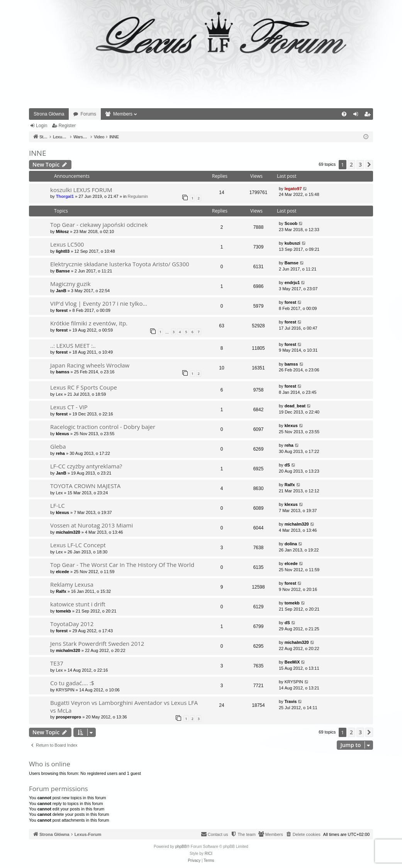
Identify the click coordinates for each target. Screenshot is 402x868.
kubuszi (293, 243)
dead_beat (295, 406)
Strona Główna (49, 114)
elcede (63, 572)
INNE (37, 153)
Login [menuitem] (357, 116)
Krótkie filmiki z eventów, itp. (89, 323)
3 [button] (360, 164)
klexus (63, 434)
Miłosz (63, 231)
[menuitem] (344, 114)
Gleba (58, 446)
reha (60, 453)
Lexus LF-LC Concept (78, 545)
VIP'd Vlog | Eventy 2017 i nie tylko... (99, 303)
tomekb (64, 611)
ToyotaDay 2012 (72, 624)
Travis (291, 701)
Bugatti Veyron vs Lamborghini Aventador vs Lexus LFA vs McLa (124, 706)
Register (67, 126)
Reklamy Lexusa (72, 584)
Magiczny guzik (70, 284)
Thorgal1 (65, 196)
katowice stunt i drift (78, 604)
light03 (63, 251)
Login (42, 126)
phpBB (181, 847)
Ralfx (290, 485)
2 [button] (351, 164)
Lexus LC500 (67, 244)
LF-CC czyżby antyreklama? (86, 466)
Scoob (291, 223)
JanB (61, 291)
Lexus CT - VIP (69, 407)
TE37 (57, 663)
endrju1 (292, 283)
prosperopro (69, 717)
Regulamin (138, 196)
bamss (63, 372)
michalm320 (68, 532)
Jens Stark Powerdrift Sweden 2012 (97, 643)
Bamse (63, 271)
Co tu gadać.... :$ (72, 683)
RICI (209, 854)
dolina (291, 544)
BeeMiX (292, 662)
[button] (369, 165)
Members (123, 114)
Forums (88, 114)
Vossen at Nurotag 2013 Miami (92, 525)
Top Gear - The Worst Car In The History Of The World (122, 565)
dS (287, 465)
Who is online (50, 764)
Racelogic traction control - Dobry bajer (103, 427)
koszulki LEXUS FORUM (81, 190)
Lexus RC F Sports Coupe (84, 387)
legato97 (293, 189)
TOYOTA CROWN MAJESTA (85, 486)
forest (62, 310)
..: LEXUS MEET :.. (73, 345)
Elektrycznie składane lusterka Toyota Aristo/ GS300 (120, 264)
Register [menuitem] (369, 116)
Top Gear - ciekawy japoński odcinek (99, 225)
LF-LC (58, 505)
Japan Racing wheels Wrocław (90, 365)
